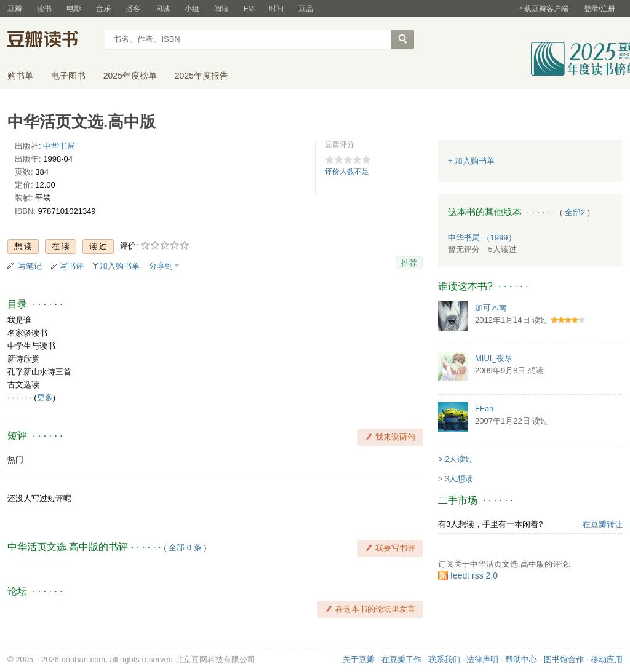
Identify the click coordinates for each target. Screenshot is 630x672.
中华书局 (59, 146)
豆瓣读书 (52, 41)
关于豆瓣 (359, 659)
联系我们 (444, 659)
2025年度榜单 (130, 76)
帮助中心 (521, 659)
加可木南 (491, 308)
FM (249, 9)
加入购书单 (120, 266)
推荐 (409, 263)
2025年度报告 (201, 76)
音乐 (103, 9)
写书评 (72, 266)
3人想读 (459, 479)
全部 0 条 (185, 547)
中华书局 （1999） (482, 238)
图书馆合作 (564, 659)
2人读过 (459, 459)
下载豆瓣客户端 (543, 9)
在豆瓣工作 (401, 659)
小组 (192, 9)
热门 (15, 460)
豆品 (306, 9)
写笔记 (30, 266)
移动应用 (607, 659)
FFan (484, 409)
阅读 (221, 9)
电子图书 (68, 76)
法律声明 (482, 659)
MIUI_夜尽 (494, 358)
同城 (162, 9)
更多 (45, 397)
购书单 (20, 76)
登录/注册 (600, 9)
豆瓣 (15, 9)
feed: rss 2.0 (474, 575)
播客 (133, 9)
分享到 (161, 266)
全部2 (575, 212)
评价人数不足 (347, 172)
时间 (276, 9)
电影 (74, 9)
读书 (44, 9)
